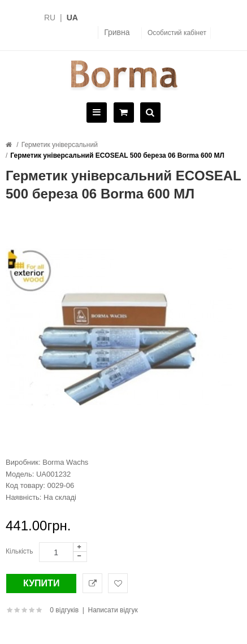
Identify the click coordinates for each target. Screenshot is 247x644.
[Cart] (122, 113)
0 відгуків (64, 610)
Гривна (117, 32)
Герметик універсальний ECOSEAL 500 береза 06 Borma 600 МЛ (117, 155)
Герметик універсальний (60, 145)
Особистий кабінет (177, 33)
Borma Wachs (65, 462)
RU (50, 18)
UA (72, 18)
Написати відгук (113, 610)
